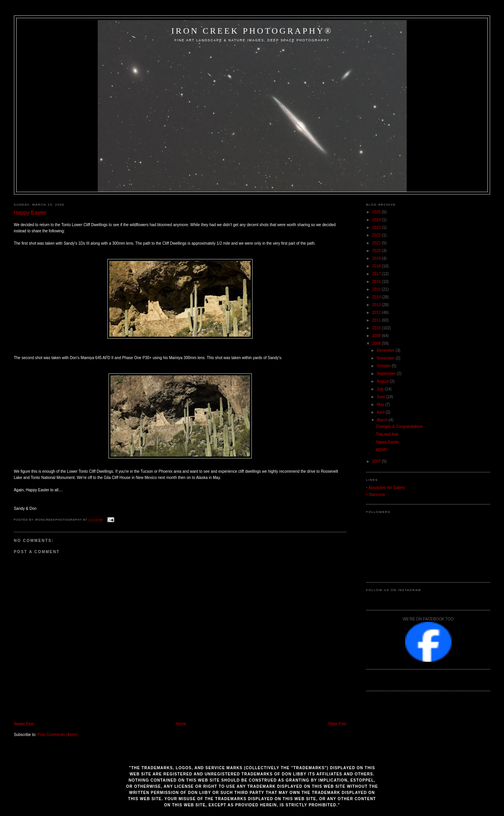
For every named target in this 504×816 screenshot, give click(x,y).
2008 (377, 343)
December (386, 350)
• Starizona (376, 495)
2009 (377, 336)
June (382, 397)
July (381, 389)
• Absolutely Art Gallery (386, 488)
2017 (377, 274)
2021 (377, 243)
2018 (377, 266)
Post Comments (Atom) (58, 735)
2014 (377, 297)
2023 (377, 227)
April (381, 412)
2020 (377, 251)
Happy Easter (30, 213)
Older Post (337, 724)
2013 (377, 305)
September (387, 374)
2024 (377, 220)
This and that (387, 434)
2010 (377, 328)
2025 (377, 212)
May (381, 405)
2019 (377, 258)
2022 (377, 235)
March (383, 420)
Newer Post (24, 724)
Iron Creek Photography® (252, 31)
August (384, 381)
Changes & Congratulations (399, 427)
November (386, 358)
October (384, 366)
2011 (377, 320)
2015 (377, 289)
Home (181, 724)
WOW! (381, 450)
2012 (377, 313)
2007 (377, 461)
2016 (377, 282)
